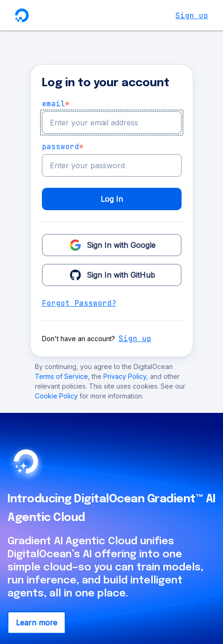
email (56, 104)
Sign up (192, 16)
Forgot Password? (79, 303)
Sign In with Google (112, 245)
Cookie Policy (57, 396)
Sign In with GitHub (111, 274)
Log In (112, 199)
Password (63, 147)
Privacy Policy (125, 376)
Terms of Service (61, 376)
